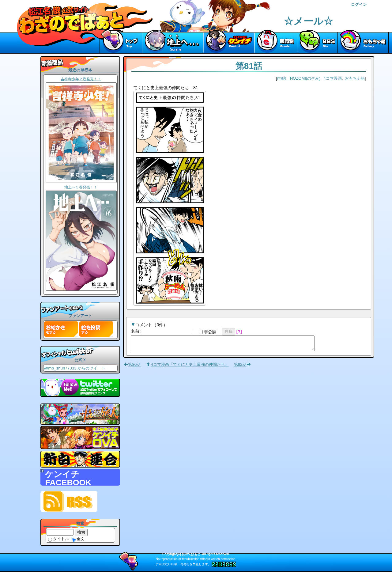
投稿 (229, 331)
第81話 (249, 66)
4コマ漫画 (333, 78)
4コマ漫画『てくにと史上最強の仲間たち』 (190, 367)
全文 (78, 539)
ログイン (359, 4)
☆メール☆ (308, 21)
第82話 (240, 367)
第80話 (134, 367)
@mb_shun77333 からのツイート (75, 368)
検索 (81, 532)
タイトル (58, 539)
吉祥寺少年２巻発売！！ (81, 79)
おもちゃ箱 (355, 78)
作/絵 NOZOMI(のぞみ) (299, 78)
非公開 (208, 332)
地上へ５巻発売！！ (81, 187)
